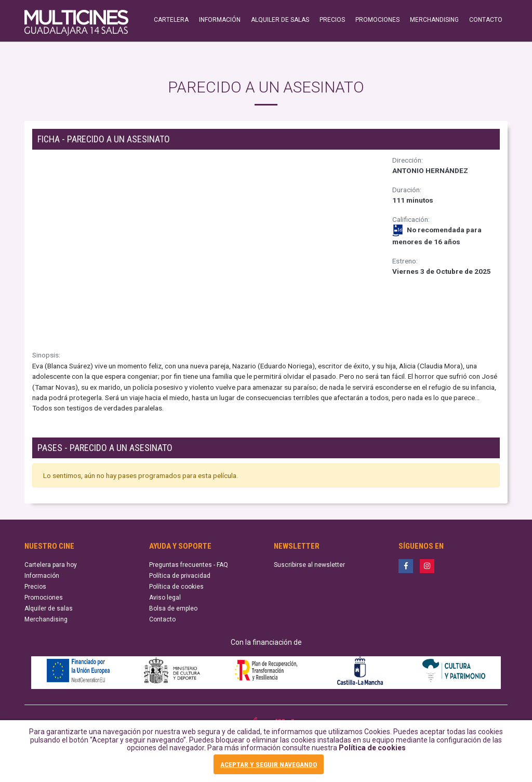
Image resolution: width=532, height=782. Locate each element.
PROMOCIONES (377, 20)
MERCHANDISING (434, 20)
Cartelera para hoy (51, 565)
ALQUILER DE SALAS (280, 20)
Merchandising (46, 619)
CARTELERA (171, 20)
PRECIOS (332, 20)
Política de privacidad (180, 576)
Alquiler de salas (49, 608)
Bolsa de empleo (173, 608)
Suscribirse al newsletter (309, 565)
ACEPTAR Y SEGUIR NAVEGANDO (269, 764)
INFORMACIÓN (220, 20)
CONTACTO (486, 20)
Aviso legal (165, 598)
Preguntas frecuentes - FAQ (189, 565)
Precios (35, 587)
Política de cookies (372, 748)
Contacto (162, 619)
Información (42, 576)
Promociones (44, 598)
